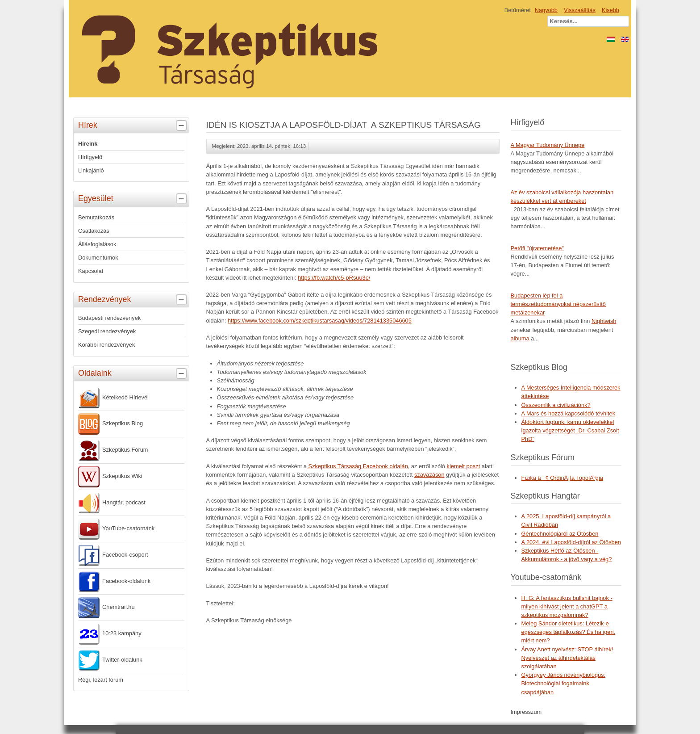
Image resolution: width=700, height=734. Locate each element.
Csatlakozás (94, 231)
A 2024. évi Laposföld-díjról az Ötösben (571, 542)
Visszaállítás (580, 10)
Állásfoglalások (97, 244)
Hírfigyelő (90, 157)
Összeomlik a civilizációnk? (556, 405)
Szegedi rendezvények (107, 331)
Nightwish (604, 321)
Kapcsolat (91, 271)
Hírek (133, 126)
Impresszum (526, 712)
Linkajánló (91, 170)
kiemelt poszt (464, 466)
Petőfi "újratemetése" (537, 248)
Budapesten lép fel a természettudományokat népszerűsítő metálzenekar (558, 304)
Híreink (88, 144)
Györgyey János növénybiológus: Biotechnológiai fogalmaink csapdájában (564, 683)
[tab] (182, 126)
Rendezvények (133, 300)
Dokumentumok (98, 258)
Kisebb (610, 10)
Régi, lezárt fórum (101, 680)
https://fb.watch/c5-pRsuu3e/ (334, 278)
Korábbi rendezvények (106, 345)
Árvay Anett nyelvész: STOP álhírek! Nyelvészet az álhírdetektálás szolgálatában (567, 658)
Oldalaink (133, 373)
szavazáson (429, 475)
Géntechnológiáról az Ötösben (560, 534)
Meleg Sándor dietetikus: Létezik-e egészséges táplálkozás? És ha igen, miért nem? (569, 632)
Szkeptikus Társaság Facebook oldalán (357, 466)
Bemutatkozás (96, 217)
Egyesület (133, 199)
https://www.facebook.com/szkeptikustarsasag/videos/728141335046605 (320, 321)
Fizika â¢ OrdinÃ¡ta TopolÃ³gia (562, 478)
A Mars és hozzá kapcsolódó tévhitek (569, 413)
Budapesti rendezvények (109, 318)
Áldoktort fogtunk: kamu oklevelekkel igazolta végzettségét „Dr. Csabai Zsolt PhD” (570, 430)
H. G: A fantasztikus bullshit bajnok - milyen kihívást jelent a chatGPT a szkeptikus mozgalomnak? (567, 606)
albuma (520, 338)
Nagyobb (546, 10)
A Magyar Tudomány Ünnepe (548, 145)
